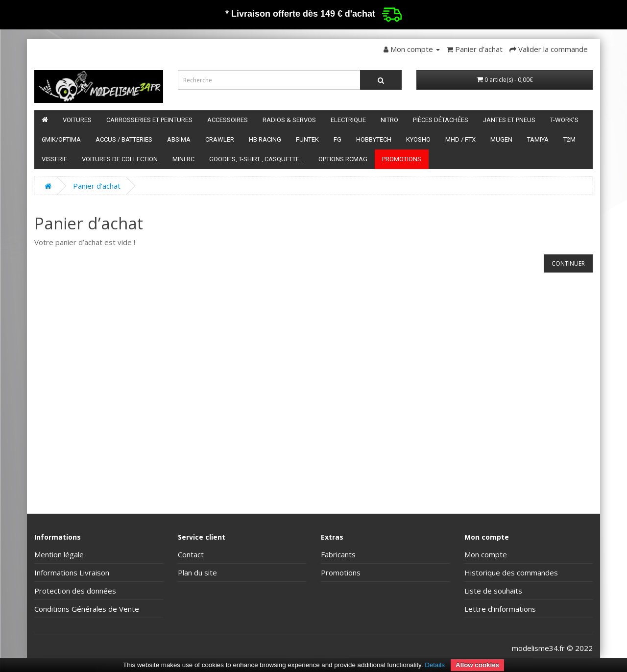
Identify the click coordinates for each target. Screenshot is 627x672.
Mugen (501, 139)
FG (338, 139)
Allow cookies (477, 665)
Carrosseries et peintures (149, 120)
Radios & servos (289, 120)
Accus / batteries (124, 139)
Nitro (389, 120)
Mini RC (183, 159)
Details (435, 665)
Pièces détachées (441, 120)
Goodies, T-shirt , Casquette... (256, 159)
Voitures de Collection (120, 159)
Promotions (402, 159)
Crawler (220, 139)
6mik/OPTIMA (61, 139)
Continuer (568, 263)
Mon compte (486, 554)
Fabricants (338, 554)
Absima (179, 139)
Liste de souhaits (493, 591)
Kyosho (418, 139)
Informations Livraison (72, 572)
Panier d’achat (97, 186)
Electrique (348, 120)
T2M (569, 139)
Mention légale (59, 554)
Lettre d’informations (500, 609)
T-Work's (564, 120)
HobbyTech (374, 139)
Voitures (77, 120)
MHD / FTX (460, 139)
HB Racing (265, 139)
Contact (191, 554)
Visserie (54, 159)
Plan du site (197, 572)
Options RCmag (343, 159)
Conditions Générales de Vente (87, 609)
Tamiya (538, 139)
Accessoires (228, 120)
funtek (307, 139)
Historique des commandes (511, 572)
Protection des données (75, 591)
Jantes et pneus (509, 120)
